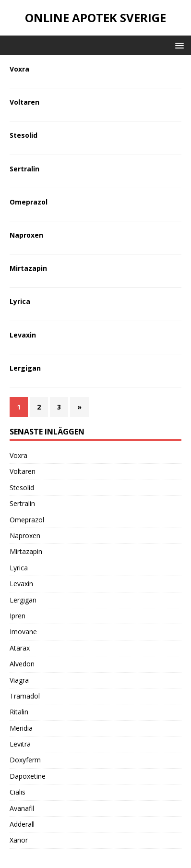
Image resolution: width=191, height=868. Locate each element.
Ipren (18, 616)
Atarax (20, 648)
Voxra (19, 69)
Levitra (20, 744)
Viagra (19, 680)
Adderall (22, 824)
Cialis (18, 792)
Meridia (21, 728)
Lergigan (25, 368)
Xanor (19, 840)
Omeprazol (29, 202)
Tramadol (25, 696)
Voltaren (24, 102)
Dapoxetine (28, 776)
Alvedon (22, 664)
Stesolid (24, 135)
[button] (178, 45)
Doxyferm (25, 760)
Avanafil (22, 808)
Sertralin (24, 169)
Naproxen (26, 235)
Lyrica (20, 301)
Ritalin (19, 712)
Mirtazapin (28, 268)
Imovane (23, 632)
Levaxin (23, 335)
